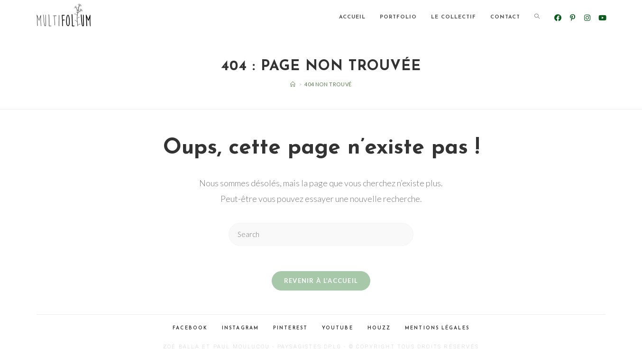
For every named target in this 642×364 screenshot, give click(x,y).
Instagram (240, 332)
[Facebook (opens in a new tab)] (558, 18)
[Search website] (537, 18)
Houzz (379, 332)
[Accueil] (293, 84)
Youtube (338, 332)
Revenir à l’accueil (321, 284)
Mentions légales (437, 332)
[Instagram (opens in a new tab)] (587, 18)
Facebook (190, 332)
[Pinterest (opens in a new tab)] (573, 18)
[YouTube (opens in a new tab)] (602, 18)
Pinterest (290, 332)
